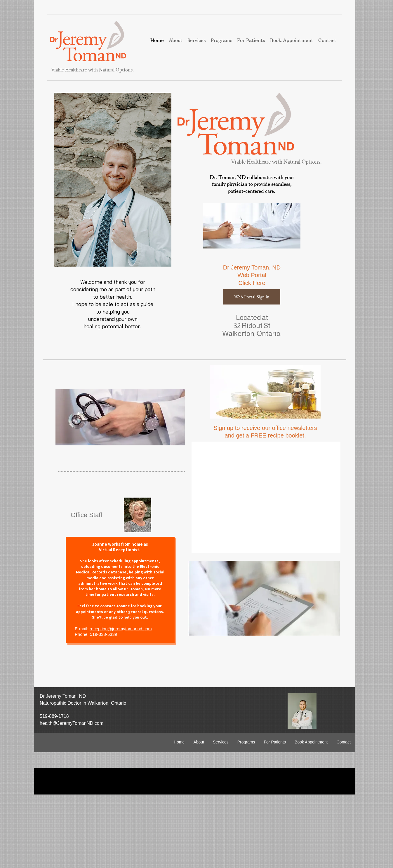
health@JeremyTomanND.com (72, 723)
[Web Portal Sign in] (252, 297)
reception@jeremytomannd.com (121, 629)
